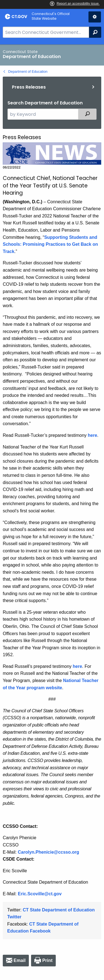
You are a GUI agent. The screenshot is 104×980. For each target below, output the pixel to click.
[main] (52, 512)
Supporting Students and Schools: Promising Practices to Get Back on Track (50, 244)
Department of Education (28, 72)
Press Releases (29, 87)
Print (47, 960)
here (93, 435)
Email (20, 960)
